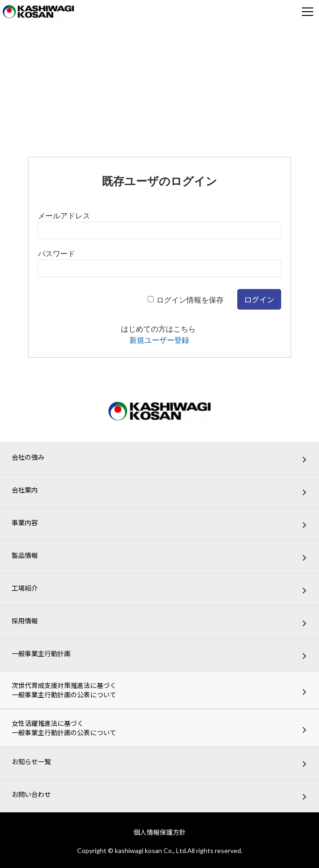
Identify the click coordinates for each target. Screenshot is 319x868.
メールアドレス (64, 216)
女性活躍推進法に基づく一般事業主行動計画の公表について (64, 728)
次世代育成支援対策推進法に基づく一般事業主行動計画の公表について (64, 690)
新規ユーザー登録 (159, 340)
